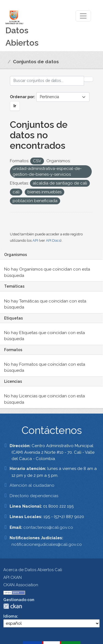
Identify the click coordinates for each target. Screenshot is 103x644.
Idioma (10, 616)
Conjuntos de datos (36, 62)
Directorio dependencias (34, 496)
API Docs (53, 240)
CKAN (13, 606)
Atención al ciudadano (32, 485)
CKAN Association (21, 585)
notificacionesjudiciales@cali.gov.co (47, 544)
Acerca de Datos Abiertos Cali (33, 570)
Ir (15, 106)
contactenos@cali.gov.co (48, 527)
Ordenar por (22, 97)
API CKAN (12, 577)
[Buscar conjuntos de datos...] (47, 81)
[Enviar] (88, 79)
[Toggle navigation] (83, 16)
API (35, 240)
